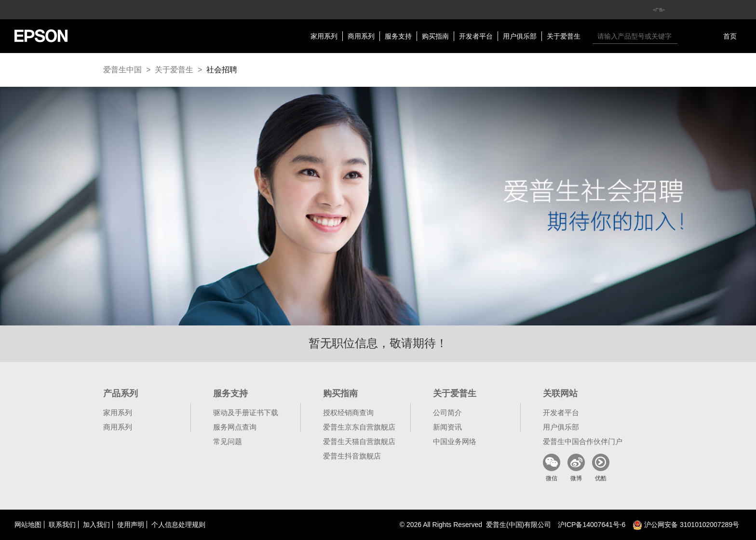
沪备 (592, 525)
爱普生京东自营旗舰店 (359, 427)
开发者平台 (476, 36)
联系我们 (62, 525)
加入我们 (96, 525)
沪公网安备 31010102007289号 (686, 525)
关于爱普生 (564, 36)
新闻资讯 (447, 427)
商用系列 (361, 36)
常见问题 (228, 441)
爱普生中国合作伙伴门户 (583, 441)
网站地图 (28, 525)
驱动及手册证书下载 (246, 412)
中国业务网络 (455, 441)
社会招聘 (222, 70)
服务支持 (398, 36)
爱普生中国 (122, 70)
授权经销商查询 (348, 412)
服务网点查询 (235, 427)
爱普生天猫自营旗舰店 (359, 441)
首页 (730, 36)
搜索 (687, 36)
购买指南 (435, 36)
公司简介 (447, 412)
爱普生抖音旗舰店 (352, 456)
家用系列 (324, 36)
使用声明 (131, 525)
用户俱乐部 (520, 36)
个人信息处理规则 (178, 525)
